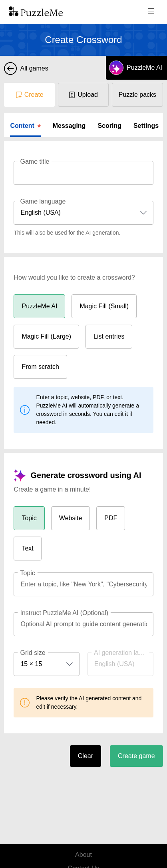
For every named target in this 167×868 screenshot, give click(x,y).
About (83, 855)
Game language (43, 201)
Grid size (33, 653)
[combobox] (83, 213)
